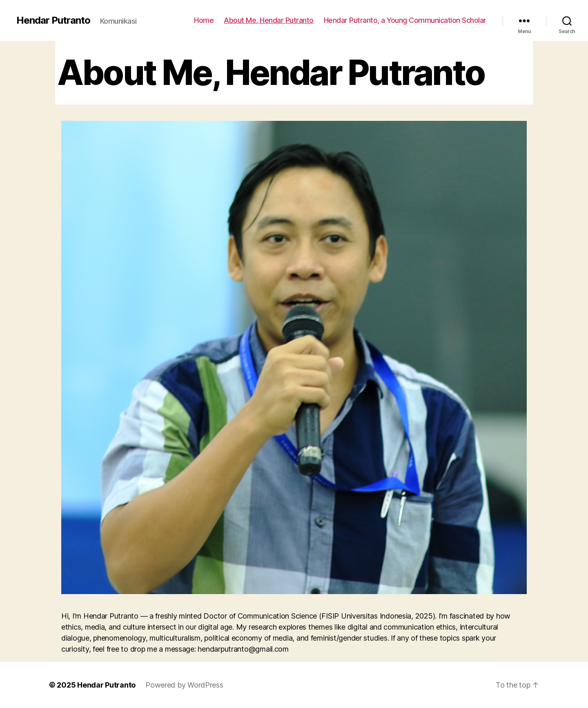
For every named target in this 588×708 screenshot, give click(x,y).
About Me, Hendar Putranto (269, 20)
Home (204, 20)
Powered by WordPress (184, 685)
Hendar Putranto (53, 20)
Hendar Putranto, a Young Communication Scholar (405, 20)
